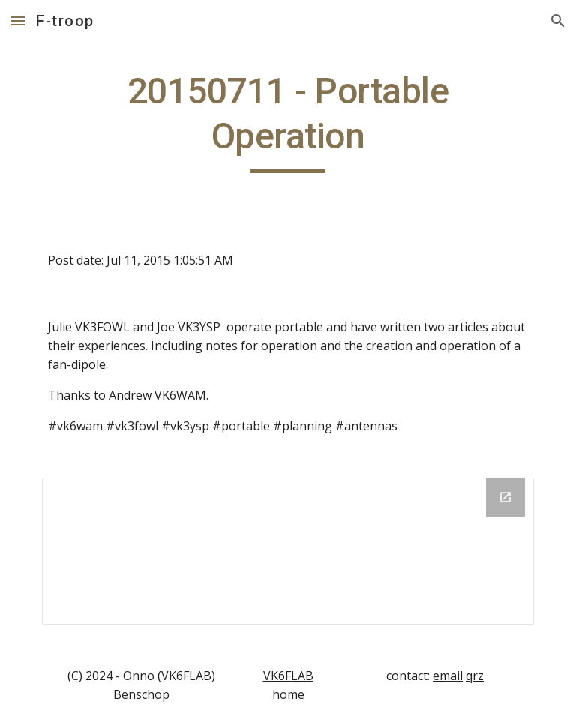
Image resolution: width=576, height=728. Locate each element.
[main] (288, 121)
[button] (18, 21)
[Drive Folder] (288, 551)
